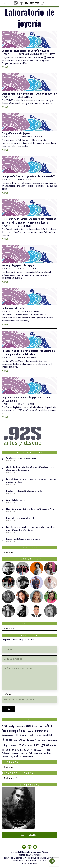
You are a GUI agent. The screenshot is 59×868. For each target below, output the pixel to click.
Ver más (5, 67)
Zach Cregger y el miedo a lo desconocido (21, 458)
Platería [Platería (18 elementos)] (32, 753)
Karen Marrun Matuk (27, 358)
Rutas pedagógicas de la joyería (19, 265)
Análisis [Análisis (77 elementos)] (30, 726)
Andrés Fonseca (25, 180)
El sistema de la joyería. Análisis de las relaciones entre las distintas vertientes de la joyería (29, 221)
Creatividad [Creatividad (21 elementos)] (25, 735)
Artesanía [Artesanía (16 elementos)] (28, 731)
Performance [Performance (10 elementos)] (15, 753)
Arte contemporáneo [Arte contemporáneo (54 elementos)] (13, 731)
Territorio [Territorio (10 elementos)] (5, 757)
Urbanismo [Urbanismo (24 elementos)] (22, 756)
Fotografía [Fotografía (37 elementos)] (7, 745)
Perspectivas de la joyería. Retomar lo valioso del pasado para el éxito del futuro (29, 352)
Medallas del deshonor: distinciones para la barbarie (25, 491)
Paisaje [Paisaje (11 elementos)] (39, 750)
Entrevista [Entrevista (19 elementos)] (39, 740)
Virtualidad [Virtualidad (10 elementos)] (31, 757)
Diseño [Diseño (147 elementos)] (6, 739)
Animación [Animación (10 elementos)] (22, 727)
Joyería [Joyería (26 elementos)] (53, 745)
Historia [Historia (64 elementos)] (21, 745)
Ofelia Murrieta (25, 97)
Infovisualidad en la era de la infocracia (20, 518)
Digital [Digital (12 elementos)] (49, 735)
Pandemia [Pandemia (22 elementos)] (46, 750)
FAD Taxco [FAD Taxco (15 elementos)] (54, 740)
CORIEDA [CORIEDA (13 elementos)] (16, 735)
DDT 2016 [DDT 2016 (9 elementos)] (40, 735)
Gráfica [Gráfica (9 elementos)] (14, 746)
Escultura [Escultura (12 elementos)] (47, 740)
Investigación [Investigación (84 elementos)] (41, 745)
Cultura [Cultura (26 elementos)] (33, 735)
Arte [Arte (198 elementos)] (49, 725)
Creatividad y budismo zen (16, 500)
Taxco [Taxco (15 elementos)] (49, 753)
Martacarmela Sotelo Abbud (30, 137)
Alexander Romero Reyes (28, 311)
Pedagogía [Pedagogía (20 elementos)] (6, 753)
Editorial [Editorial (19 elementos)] (23, 740)
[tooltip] (8, 568)
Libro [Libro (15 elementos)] (4, 750)
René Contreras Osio (27, 269)
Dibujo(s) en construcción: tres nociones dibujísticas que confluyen (30, 509)
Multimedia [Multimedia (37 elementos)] (11, 749)
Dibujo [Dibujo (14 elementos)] (45, 735)
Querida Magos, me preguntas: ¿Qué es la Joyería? (29, 93)
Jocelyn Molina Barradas (29, 54)
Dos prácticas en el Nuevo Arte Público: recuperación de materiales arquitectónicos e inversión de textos (30, 529)
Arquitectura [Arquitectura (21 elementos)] (40, 726)
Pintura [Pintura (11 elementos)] (22, 753)
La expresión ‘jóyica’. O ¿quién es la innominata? (28, 176)
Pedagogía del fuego (13, 308)
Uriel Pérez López (47, 54)
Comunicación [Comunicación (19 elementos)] (7, 735)
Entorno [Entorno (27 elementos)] (31, 740)
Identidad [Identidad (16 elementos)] (29, 745)
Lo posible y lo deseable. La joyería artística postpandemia (26, 399)
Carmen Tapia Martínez (28, 404)
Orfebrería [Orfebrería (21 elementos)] (31, 749)
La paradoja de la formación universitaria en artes (24, 539)
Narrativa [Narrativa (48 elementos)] (22, 749)
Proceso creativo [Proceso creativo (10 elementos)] (41, 753)
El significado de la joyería (16, 133)
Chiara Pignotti (25, 226)
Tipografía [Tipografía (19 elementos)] (13, 756)
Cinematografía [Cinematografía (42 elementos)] (40, 731)
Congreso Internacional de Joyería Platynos (25, 51)
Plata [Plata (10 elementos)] (27, 753)
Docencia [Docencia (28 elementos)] (15, 740)
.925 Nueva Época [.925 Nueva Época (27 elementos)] (10, 726)
